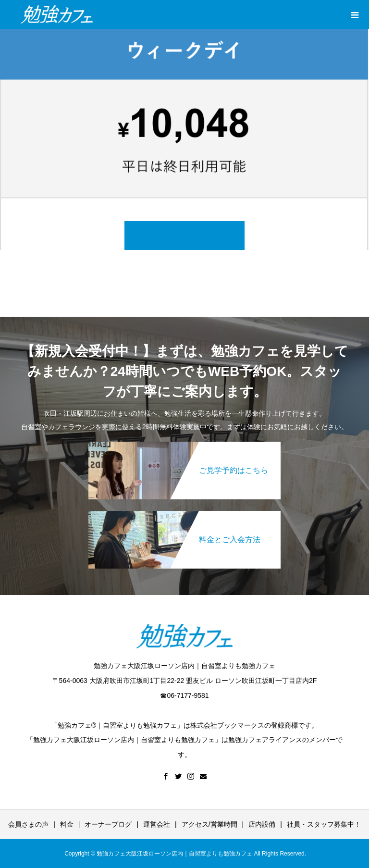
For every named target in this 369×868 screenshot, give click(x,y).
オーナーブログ (108, 824)
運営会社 (157, 824)
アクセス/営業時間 (209, 824)
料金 (67, 824)
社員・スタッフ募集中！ (324, 824)
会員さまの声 (28, 824)
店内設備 (262, 824)
